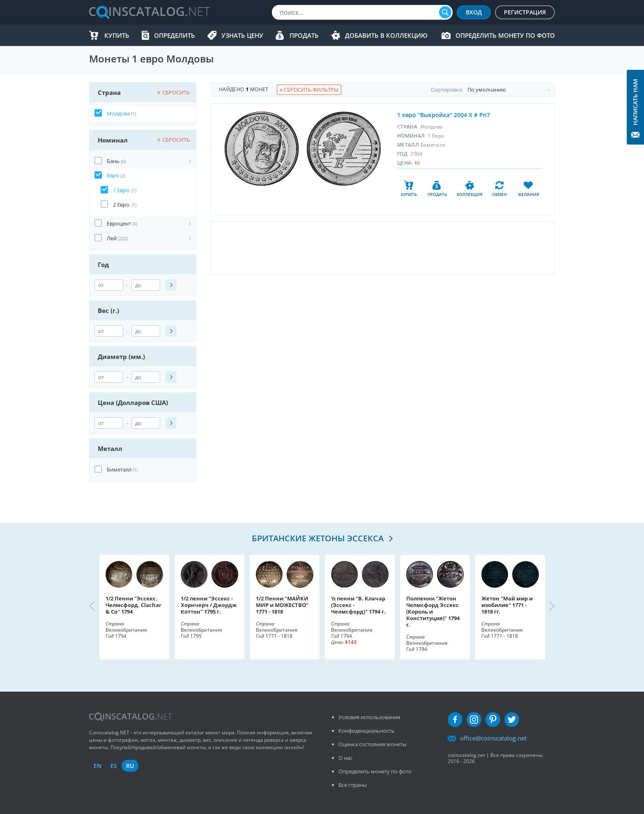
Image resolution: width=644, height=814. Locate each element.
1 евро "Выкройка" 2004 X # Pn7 (444, 115)
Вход (474, 12)
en (98, 766)
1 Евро (121, 190)
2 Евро (121, 205)
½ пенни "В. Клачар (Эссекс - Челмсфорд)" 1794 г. (358, 605)
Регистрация (525, 12)
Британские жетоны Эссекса (319, 538)
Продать (304, 35)
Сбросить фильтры (309, 90)
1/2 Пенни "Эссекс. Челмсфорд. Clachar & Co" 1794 (133, 605)
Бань (113, 161)
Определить (175, 35)
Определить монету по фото (505, 35)
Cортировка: (493, 90)
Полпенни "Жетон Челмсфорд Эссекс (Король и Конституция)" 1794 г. (433, 612)
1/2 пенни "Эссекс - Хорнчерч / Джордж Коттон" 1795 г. (209, 605)
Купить (117, 35)
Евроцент (119, 223)
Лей (112, 238)
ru (130, 766)
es (114, 766)
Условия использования (369, 717)
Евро (113, 175)
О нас (345, 758)
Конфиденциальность (367, 731)
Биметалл (119, 469)
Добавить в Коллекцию (386, 35)
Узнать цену (242, 35)
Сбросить (174, 92)
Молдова (118, 113)
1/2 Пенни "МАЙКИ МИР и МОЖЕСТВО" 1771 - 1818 (282, 605)
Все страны (353, 785)
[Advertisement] (382, 248)
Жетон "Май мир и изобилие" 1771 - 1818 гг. (507, 605)
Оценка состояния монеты (373, 744)
